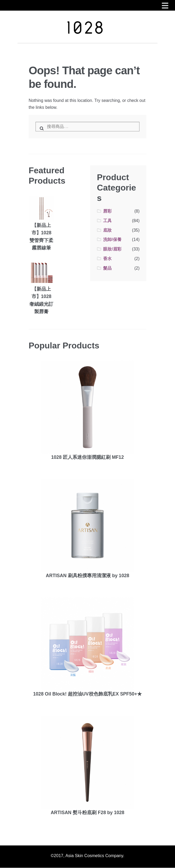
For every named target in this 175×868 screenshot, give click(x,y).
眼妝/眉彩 (112, 249)
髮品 (107, 268)
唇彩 (107, 211)
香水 (107, 259)
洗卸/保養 (112, 239)
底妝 (107, 230)
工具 (107, 221)
